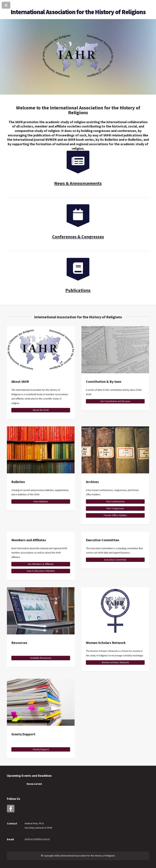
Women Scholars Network (115, 662)
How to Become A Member (41, 571)
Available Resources (41, 658)
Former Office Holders (115, 515)
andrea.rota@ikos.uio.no (37, 839)
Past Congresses (115, 508)
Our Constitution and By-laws (115, 401)
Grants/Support (41, 749)
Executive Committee (115, 560)
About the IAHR (41, 410)
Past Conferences (115, 501)
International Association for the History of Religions (78, 12)
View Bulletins (41, 501)
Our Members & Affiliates (41, 564)
